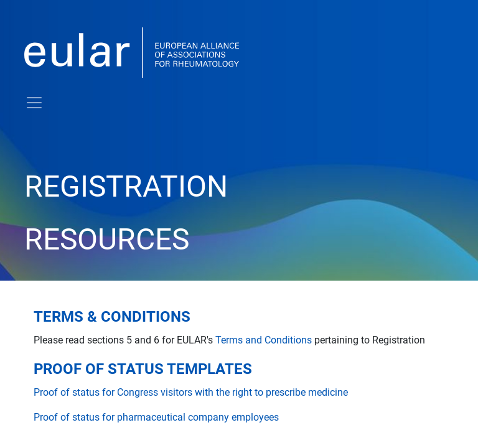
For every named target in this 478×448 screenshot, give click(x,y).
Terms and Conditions (264, 340)
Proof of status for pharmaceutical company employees (156, 417)
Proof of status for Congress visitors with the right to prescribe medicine (191, 392)
